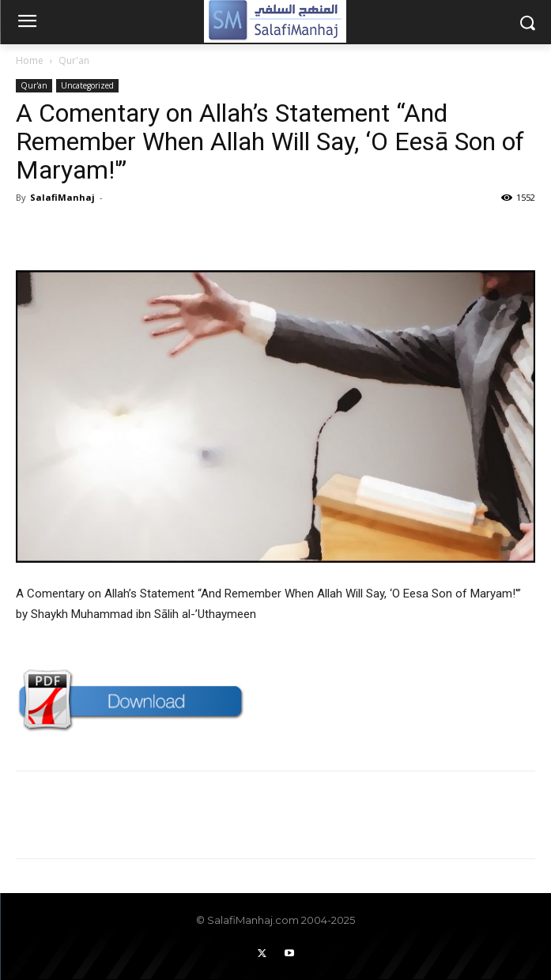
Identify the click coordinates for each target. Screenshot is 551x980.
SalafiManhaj (62, 197)
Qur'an (74, 60)
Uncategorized (87, 85)
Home (30, 60)
